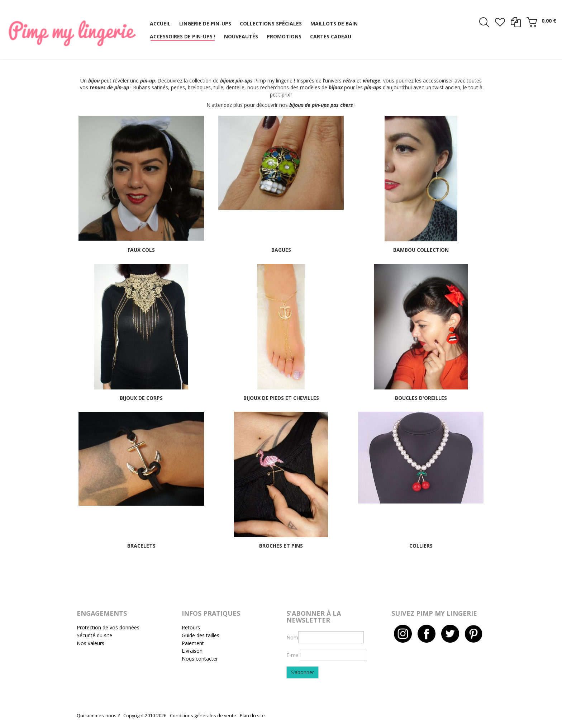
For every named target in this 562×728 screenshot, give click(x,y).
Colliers (421, 546)
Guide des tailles (201, 635)
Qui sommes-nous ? (98, 716)
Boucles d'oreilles (421, 398)
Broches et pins (281, 546)
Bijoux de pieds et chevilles (281, 398)
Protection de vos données (108, 627)
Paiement (193, 643)
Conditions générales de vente (203, 716)
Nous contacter (200, 659)
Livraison (192, 651)
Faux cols (141, 250)
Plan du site (252, 716)
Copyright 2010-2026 (145, 716)
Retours (191, 627)
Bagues (281, 250)
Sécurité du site (94, 635)
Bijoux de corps (141, 398)
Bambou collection (421, 250)
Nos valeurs (91, 643)
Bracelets (141, 546)
